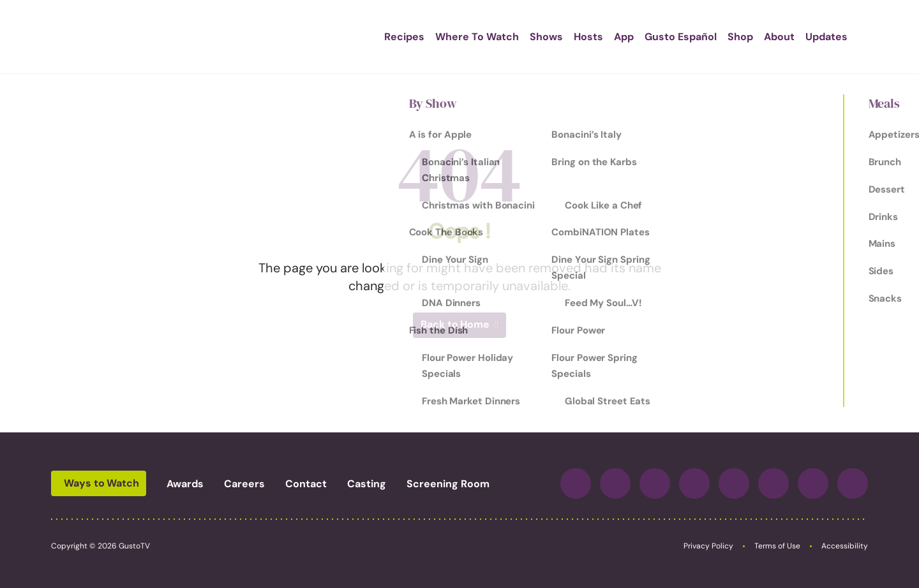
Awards (185, 484)
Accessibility (845, 546)
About (754, 37)
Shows (521, 37)
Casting (367, 484)
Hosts (563, 37)
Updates (801, 37)
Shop (715, 37)
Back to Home (455, 324)
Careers (244, 484)
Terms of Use (777, 546)
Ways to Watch (101, 483)
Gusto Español (655, 37)
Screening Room (448, 484)
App (598, 37)
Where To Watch (452, 37)
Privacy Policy (708, 546)
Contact (306, 484)
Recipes (379, 37)
